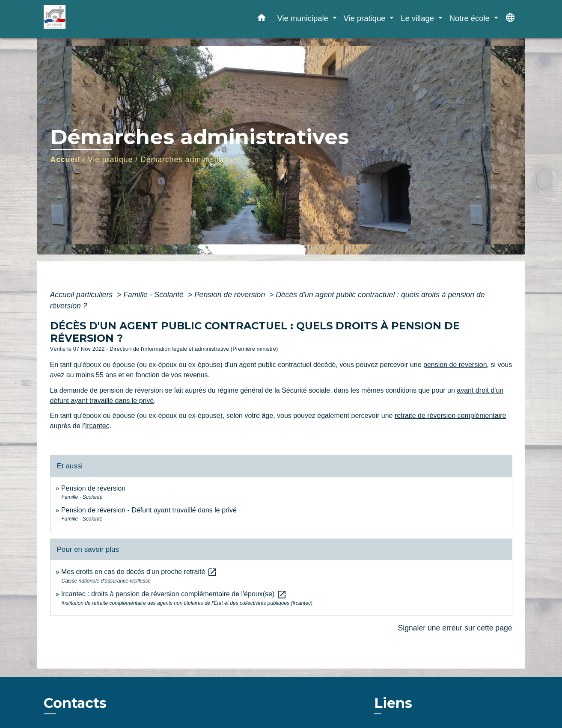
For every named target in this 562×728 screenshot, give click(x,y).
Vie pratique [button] (366, 18)
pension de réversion (455, 365)
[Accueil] (97, 19)
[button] (262, 19)
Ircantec (97, 426)
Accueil (65, 160)
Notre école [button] (471, 18)
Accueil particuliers (83, 295)
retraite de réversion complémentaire (450, 416)
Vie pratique (110, 160)
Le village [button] (418, 18)
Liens (393, 703)
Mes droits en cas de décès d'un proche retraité (139, 572)
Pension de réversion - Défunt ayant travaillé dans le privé (149, 510)
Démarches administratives (191, 160)
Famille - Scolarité (155, 295)
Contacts (75, 703)
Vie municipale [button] (303, 18)
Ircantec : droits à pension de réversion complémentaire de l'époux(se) (174, 594)
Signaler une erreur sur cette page (455, 628)
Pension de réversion (231, 295)
